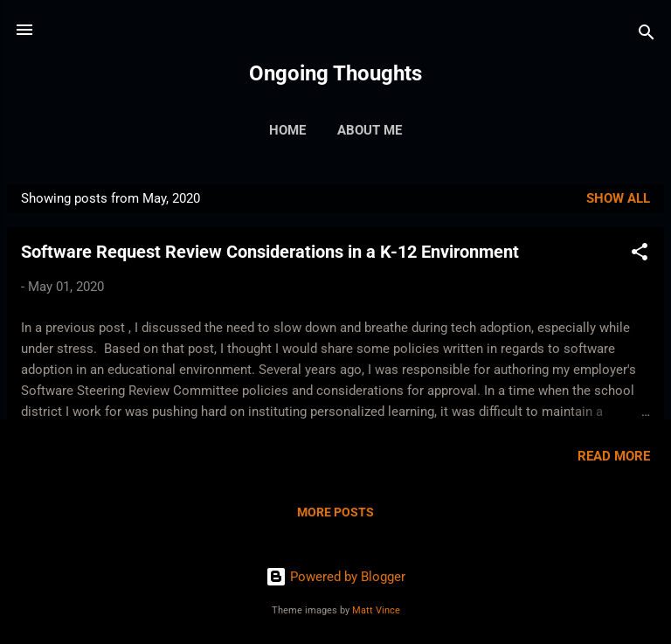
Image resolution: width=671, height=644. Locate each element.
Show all (618, 198)
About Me (370, 130)
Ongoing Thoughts (335, 73)
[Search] (647, 35)
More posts (335, 512)
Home (287, 130)
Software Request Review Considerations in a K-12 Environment (270, 252)
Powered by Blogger (335, 577)
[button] (640, 255)
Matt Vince (376, 610)
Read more (614, 456)
